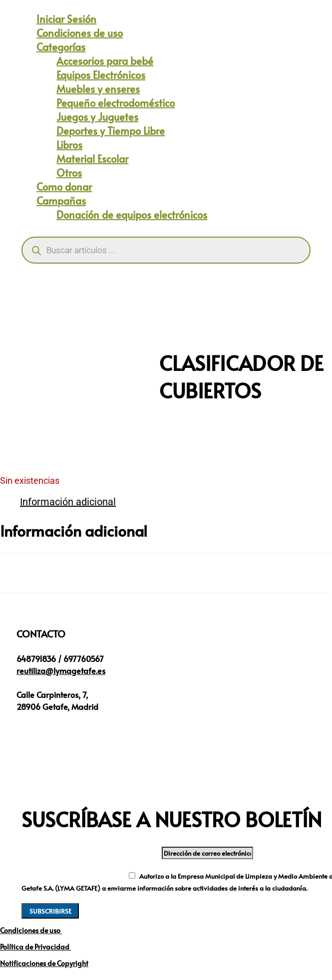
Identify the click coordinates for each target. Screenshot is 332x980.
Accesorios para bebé (105, 61)
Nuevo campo (52, 875)
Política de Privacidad (35, 947)
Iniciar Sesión (66, 19)
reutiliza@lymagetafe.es (61, 670)
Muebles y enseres (98, 89)
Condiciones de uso (80, 33)
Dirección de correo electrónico (90, 852)
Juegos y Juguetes (97, 117)
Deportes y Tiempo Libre (111, 131)
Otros (69, 173)
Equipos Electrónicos (101, 75)
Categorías (61, 47)
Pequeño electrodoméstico (116, 103)
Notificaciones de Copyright (44, 963)
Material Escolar (92, 159)
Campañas (61, 201)
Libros (69, 145)
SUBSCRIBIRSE (50, 911)
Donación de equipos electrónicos (132, 215)
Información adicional (68, 502)
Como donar (64, 187)
